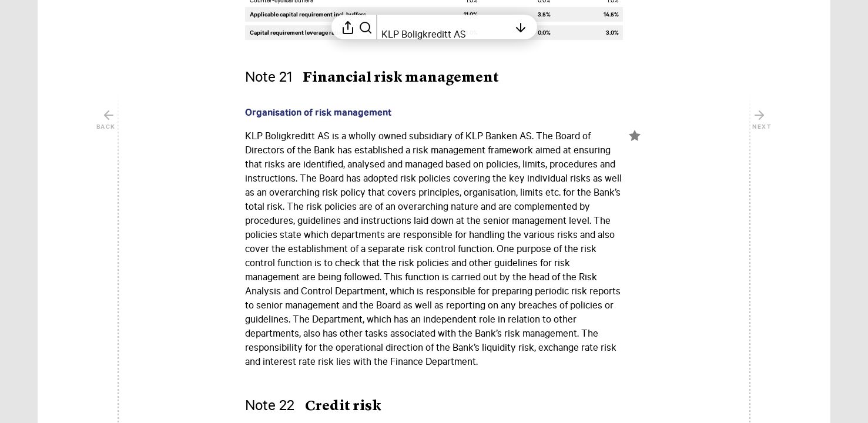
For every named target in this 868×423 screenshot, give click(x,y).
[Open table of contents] (445, 27)
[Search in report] (366, 27)
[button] (381, 78)
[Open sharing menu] (348, 27)
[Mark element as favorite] (635, 136)
